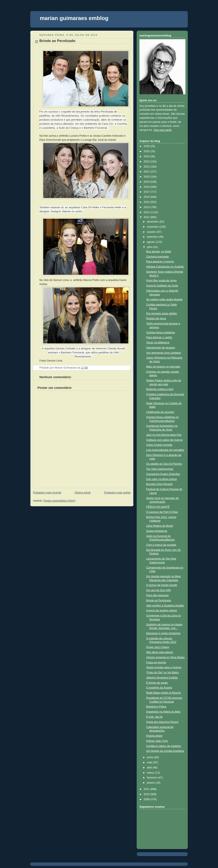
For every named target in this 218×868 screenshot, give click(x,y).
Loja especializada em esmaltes (165, 450)
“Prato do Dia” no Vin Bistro (163, 673)
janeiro (151, 783)
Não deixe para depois (160, 652)
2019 (147, 182)
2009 (147, 799)
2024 (147, 156)
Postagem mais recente (47, 493)
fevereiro (153, 778)
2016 (147, 197)
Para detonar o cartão (159, 337)
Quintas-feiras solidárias (161, 333)
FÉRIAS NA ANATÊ (158, 507)
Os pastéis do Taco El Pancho (164, 464)
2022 (147, 167)
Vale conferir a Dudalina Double (165, 606)
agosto (151, 242)
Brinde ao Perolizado (57, 41)
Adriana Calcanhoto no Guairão (165, 267)
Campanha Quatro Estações (163, 474)
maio (150, 762)
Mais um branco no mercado (163, 367)
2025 (147, 151)
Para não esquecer (158, 595)
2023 (147, 162)
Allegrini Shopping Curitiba (162, 678)
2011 (147, 789)
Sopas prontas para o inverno (164, 667)
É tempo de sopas (157, 683)
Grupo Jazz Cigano (158, 647)
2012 (147, 217)
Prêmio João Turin (157, 741)
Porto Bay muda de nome (161, 281)
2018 (147, 187)
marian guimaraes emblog (74, 18)
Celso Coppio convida (159, 445)
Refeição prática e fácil (160, 389)
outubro (152, 232)
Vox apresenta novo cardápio (164, 353)
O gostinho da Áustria (159, 688)
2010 (147, 794)
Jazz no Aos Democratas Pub (164, 435)
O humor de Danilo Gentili (162, 585)
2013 (147, 212)
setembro (153, 237)
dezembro (153, 222)
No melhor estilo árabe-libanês (164, 299)
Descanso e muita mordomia (163, 633)
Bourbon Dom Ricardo (160, 484)
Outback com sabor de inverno (165, 440)
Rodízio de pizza (156, 318)
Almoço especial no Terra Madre (166, 657)
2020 (147, 177)
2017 (147, 192)
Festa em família (156, 663)
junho (151, 757)
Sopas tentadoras (157, 531)
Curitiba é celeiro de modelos (164, 746)
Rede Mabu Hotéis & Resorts (164, 693)
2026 (147, 146)
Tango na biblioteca (158, 343)
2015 (147, 202)
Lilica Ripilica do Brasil (160, 526)
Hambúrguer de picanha (161, 348)
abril (150, 768)
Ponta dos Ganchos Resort (162, 722)
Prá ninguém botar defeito (162, 314)
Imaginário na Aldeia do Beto (163, 712)
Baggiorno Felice (156, 707)
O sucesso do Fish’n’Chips (162, 512)
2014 (147, 207)
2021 (147, 172)
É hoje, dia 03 (154, 717)
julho (150, 247)
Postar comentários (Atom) (59, 501)
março (151, 773)
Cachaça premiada (158, 257)
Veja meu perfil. (163, 130)
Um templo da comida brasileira (165, 751)
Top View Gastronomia (160, 469)
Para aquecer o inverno (160, 262)
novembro (153, 227)
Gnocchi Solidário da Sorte (162, 286)
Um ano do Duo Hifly (159, 590)
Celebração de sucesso (160, 412)
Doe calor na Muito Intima (162, 479)
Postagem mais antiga (117, 493)
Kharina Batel (154, 736)
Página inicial (83, 493)
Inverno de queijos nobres (162, 610)
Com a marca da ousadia (161, 545)
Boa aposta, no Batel (159, 252)
